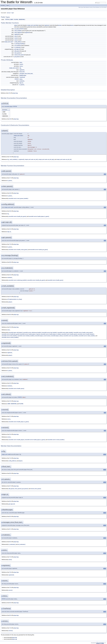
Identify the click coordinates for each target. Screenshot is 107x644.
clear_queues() (18, 489)
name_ (21, 62)
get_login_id (17, 49)
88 (10, 262)
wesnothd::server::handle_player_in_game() (39, 216)
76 (10, 458)
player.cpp (16, 157)
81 (10, 529)
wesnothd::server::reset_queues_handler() (18, 198)
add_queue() (11, 489)
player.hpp (10, 13)
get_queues (17, 57)
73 (10, 557)
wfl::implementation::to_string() (15, 299)
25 (9, 93)
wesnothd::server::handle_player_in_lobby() (51, 334)
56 (10, 434)
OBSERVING (22, 20)
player (8, 5)
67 (10, 178)
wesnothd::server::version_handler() (10, 337)
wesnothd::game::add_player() (16, 333)
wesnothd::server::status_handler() (87, 336)
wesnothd (3, 5)
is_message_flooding (19, 44)
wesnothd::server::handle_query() (55, 280)
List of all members (103, 7)
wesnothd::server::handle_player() (16, 440)
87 (10, 486)
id (41, 25)
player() (10, 302)
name (16, 36)
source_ (21, 66)
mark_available (18, 31)
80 (10, 473)
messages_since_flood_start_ (26, 74)
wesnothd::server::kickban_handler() (26, 336)
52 (10, 350)
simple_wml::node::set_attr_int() (64, 159)
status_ (21, 79)
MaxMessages (23, 75)
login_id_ (21, 83)
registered (47, 25)
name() (10, 560)
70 (10, 244)
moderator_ (22, 81)
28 (10, 119)
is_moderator (17, 47)
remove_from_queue (19, 55)
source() (11, 590)
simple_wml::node (31, 25)
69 (10, 297)
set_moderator (18, 45)
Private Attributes (96, 7)
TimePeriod (22, 77)
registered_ (22, 70)
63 (10, 275)
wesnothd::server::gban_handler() (65, 333)
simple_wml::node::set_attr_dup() (46, 159)
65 (10, 229)
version (60, 25)
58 (10, 211)
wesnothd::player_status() (57, 336)
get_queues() (25, 489)
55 (10, 327)
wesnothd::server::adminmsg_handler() (18, 280)
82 (10, 315)
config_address (18, 42)
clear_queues (17, 53)
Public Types (81, 7)
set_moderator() (22, 544)
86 (10, 501)
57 (10, 416)
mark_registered (18, 33)
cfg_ (20, 68)
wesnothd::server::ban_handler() (49, 333)
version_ (21, 64)
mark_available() (13, 159)
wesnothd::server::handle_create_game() (18, 250)
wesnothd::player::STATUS (11, 107)
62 (10, 383)
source (72, 25)
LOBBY (11, 20)
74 (10, 628)
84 (10, 603)
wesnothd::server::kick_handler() (9, 336)
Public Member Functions (88, 7)
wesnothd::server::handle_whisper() (86, 334)
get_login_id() (12, 504)
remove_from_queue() (36, 489)
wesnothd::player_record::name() (43, 336)
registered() (22, 159)
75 (10, 588)
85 (10, 542)
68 (10, 193)
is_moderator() (12, 544)
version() (11, 631)
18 (10, 157)
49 (10, 401)
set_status (17, 29)
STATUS (7, 20)
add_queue (17, 51)
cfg (37, 25)
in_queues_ (22, 85)
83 (10, 615)
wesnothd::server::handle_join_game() (17, 216)
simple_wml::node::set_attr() (31, 159)
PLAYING (16, 20)
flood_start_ (22, 72)
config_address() (12, 461)
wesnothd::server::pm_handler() (71, 336)
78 (10, 572)
